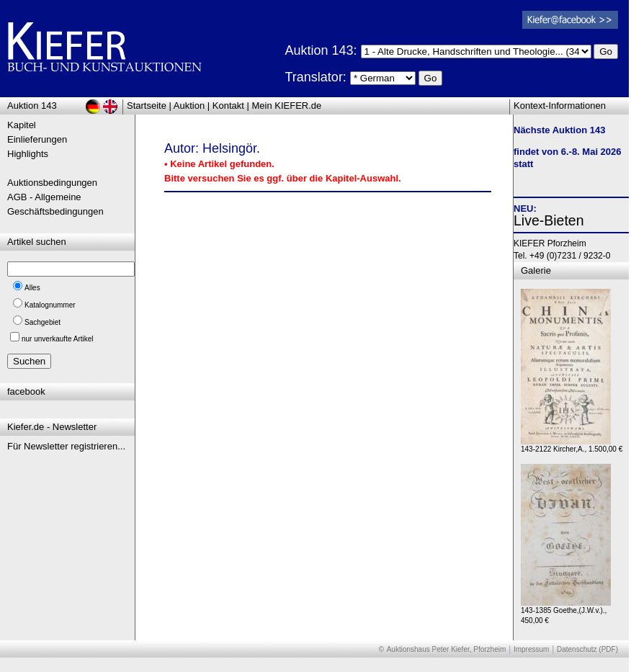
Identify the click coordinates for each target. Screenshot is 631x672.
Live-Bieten (549, 220)
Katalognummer (50, 305)
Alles (32, 288)
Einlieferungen (37, 139)
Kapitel (22, 125)
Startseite (147, 106)
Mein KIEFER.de (287, 106)
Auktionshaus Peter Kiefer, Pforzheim (447, 649)
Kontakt (228, 106)
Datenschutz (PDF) (587, 649)
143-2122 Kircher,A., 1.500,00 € (572, 445)
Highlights (28, 154)
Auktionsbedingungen (52, 183)
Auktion (189, 106)
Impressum (531, 649)
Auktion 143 (32, 106)
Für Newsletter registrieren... (66, 446)
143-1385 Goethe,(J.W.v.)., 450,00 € (566, 612)
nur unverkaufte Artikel (58, 339)
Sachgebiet (42, 322)
